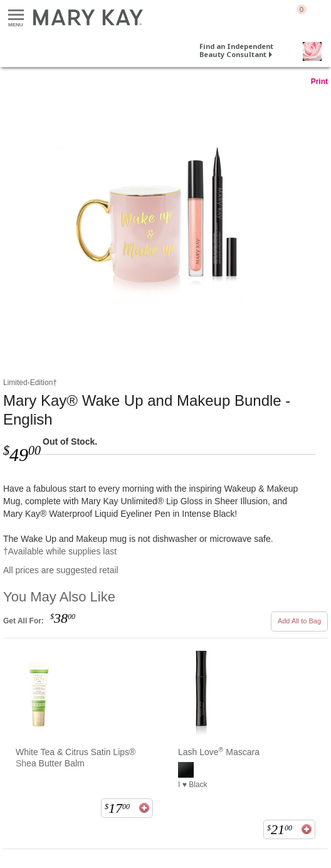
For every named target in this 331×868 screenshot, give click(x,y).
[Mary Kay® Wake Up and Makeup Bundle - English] (165, 219)
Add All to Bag (299, 621)
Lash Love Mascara (219, 752)
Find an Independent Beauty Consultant (236, 50)
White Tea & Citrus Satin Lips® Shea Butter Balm (76, 758)
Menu (16, 15)
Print (319, 82)
